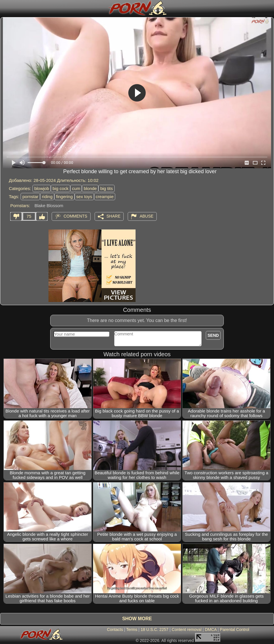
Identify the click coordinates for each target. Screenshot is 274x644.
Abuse (146, 216)
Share (113, 216)
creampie (105, 197)
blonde (90, 188)
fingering (64, 197)
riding (47, 197)
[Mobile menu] (5, 8)
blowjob (42, 188)
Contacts (115, 629)
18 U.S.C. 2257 (154, 629)
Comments (75, 216)
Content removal (187, 629)
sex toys (84, 197)
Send (213, 335)
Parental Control (235, 629)
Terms (132, 629)
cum (76, 188)
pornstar (30, 197)
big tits (106, 188)
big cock (61, 188)
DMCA (211, 629)
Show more (137, 619)
